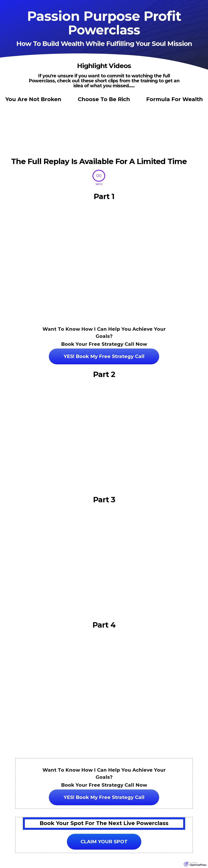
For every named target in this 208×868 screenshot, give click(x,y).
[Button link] (104, 356)
